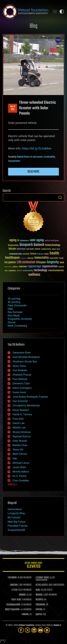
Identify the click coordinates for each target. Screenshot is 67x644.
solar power (38, 157)
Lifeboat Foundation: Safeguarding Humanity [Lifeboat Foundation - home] (25, 12)
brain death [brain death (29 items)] (30, 249)
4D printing (14, 302)
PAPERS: (39, 610)
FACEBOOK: (12, 578)
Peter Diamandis (17, 305)
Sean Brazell (20, 441)
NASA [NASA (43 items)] (62, 263)
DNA (10, 309)
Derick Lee (18, 423)
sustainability (49, 157)
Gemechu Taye (21, 383)
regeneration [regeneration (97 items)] (50, 266)
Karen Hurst (19, 392)
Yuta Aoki (18, 419)
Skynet (12, 322)
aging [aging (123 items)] (13, 240)
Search (60, 197)
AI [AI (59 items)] (18, 241)
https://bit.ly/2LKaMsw (37, 148)
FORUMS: (25, 614)
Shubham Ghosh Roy (25, 362)
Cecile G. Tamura (22, 414)
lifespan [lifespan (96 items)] (41, 262)
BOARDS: (39, 595)
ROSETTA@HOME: (13, 610)
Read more (33, 172)
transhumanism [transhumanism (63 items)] (56, 270)
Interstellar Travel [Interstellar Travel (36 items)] (57, 258)
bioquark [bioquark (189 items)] (26, 245)
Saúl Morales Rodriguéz (26, 357)
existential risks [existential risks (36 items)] (16, 254)
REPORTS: (40, 600)
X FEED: (15, 590)
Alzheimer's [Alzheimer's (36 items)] (25, 241)
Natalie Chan (20, 445)
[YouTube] (40, 630)
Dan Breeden (20, 370)
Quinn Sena (19, 366)
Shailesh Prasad (22, 375)
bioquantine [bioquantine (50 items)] (13, 245)
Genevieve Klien (22, 353)
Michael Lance (21, 463)
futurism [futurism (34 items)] (40, 254)
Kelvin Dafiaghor (22, 388)
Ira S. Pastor (20, 476)
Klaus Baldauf (21, 410)
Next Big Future (16, 522)
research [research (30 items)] (61, 267)
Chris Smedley (21, 481)
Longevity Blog (16, 513)
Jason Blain (19, 467)
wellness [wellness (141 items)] (34, 275)
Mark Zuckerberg (17, 326)
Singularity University (20, 319)
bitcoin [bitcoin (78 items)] (12, 249)
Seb (15, 458)
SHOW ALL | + (13, 485)
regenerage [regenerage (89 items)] (34, 266)
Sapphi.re (57, 625)
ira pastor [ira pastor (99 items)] (10, 262)
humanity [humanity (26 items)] (23, 258)
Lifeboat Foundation (26, 625)
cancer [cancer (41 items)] (37, 249)
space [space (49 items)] (19, 270)
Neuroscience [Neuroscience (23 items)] (8, 267)
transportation (14, 161)
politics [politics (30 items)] (15, 267)
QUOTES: (39, 614)
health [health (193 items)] (54, 253)
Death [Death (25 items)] (58, 249)
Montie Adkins (21, 472)
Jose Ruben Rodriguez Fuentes (30, 397)
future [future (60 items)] (33, 254)
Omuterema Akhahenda (26, 405)
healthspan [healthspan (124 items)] (12, 258)
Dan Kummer (20, 401)
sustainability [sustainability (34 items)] (28, 271)
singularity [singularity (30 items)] (12, 271)
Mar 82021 (13, 108)
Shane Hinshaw (22, 432)
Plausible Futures (18, 526)
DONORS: (23, 595)
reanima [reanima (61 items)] (23, 267)
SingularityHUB (16, 530)
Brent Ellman (20, 454)
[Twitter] (27, 630)
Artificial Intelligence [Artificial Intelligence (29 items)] (52, 241)
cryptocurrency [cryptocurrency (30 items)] (46, 249)
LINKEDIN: (14, 585)
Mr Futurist (14, 517)
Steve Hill (18, 450)
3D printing (14, 299)
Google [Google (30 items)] (47, 254)
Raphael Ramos (23, 157)
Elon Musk (14, 316)
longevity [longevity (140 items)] (53, 262)
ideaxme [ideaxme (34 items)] (30, 258)
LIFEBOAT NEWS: (43, 578)
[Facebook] (21, 630)
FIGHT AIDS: (16, 600)
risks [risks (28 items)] (6, 271)
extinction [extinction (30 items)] (26, 254)
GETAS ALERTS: (42, 585)
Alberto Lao (19, 428)
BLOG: (38, 590)
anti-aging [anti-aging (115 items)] (37, 240)
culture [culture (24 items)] (54, 249)
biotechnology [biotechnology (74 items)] (53, 245)
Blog (33, 26)
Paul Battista (20, 379)
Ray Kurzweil (15, 312)
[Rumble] (47, 630)
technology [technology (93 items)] (41, 270)
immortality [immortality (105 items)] (42, 258)
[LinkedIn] (34, 630)
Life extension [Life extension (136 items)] (26, 262)
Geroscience (15, 509)
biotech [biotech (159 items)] (39, 245)
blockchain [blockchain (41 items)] (21, 249)
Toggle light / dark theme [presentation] (62, 12)
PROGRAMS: (41, 605)
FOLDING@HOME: (13, 605)
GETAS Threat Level (33, 565)
